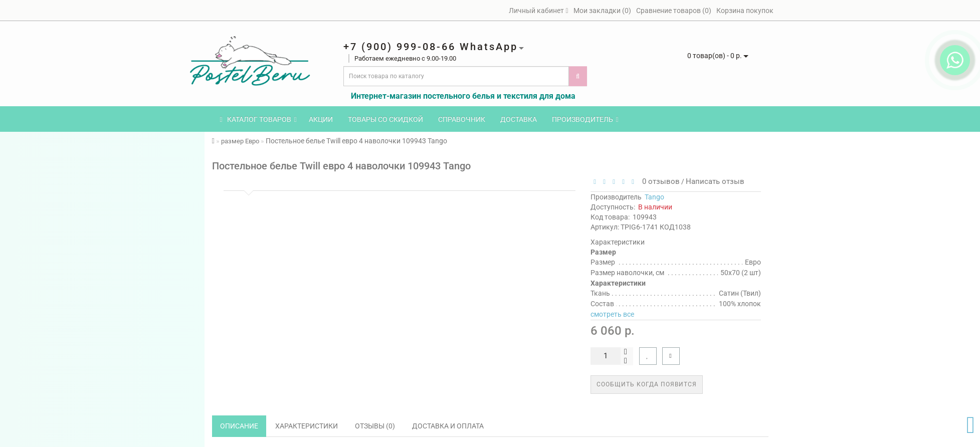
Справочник (462, 119)
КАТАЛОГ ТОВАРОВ (258, 119)
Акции (321, 119)
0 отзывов (659, 181)
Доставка (519, 119)
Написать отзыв (715, 181)
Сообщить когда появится (647, 384)
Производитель (585, 119)
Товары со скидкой (385, 119)
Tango (654, 197)
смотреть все (612, 314)
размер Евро (240, 141)
